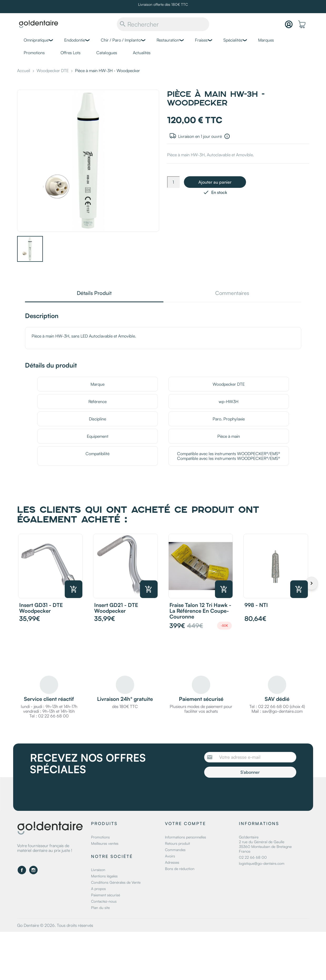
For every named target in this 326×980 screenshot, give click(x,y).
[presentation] (248, 792)
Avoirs (170, 856)
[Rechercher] (163, 24)
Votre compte (185, 823)
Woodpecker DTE (229, 384)
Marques (266, 40)
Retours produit (177, 843)
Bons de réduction (180, 869)
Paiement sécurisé (106, 895)
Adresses (172, 862)
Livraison (98, 870)
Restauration (168, 40)
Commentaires (232, 293)
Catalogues (107, 53)
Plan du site (100, 908)
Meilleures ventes (105, 843)
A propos (98, 889)
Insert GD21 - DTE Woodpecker (116, 608)
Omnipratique (36, 40)
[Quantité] (173, 182)
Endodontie (75, 40)
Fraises (201, 40)
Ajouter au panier (215, 182)
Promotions (34, 53)
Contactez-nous (104, 901)
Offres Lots (71, 53)
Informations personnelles (185, 837)
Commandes (175, 850)
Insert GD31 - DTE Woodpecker (41, 608)
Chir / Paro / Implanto (121, 40)
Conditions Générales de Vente (116, 882)
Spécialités (233, 40)
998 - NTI (256, 605)
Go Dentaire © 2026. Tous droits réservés (55, 925)
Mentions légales (104, 876)
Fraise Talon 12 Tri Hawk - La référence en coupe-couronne (200, 611)
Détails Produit (94, 293)
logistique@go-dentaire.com (262, 863)
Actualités (142, 53)
